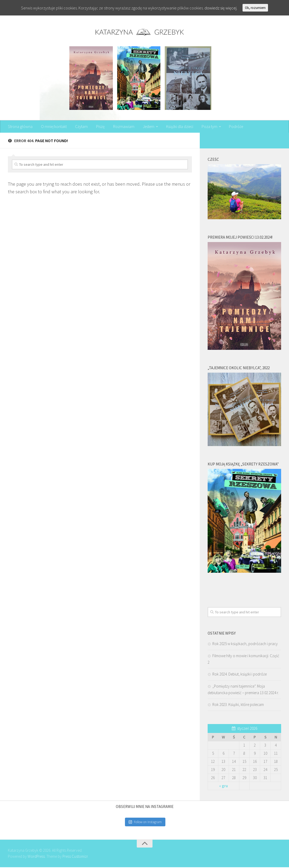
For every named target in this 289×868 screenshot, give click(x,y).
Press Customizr (75, 857)
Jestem (145, 127)
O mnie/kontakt (53, 127)
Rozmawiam (121, 127)
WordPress (36, 857)
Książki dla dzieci (177, 127)
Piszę (99, 127)
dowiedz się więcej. (221, 8)
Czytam (80, 127)
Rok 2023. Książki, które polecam (238, 705)
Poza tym (206, 127)
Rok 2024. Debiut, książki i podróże (240, 675)
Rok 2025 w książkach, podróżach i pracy (245, 644)
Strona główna (20, 127)
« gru (224, 786)
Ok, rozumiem (255, 8)
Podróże (233, 127)
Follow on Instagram (145, 823)
